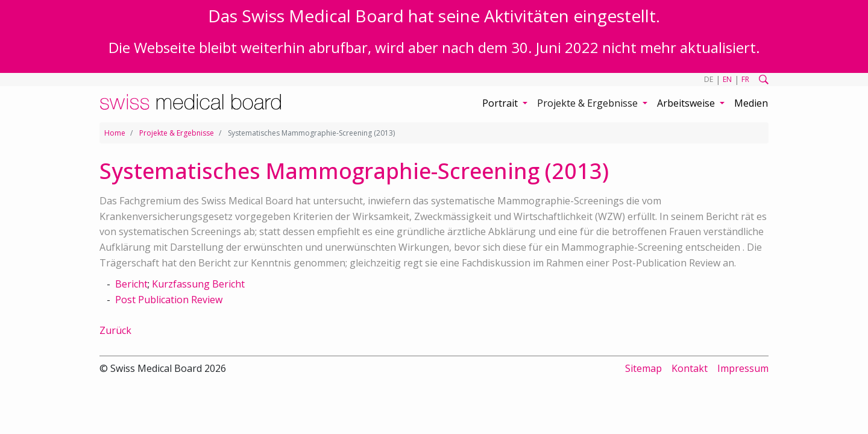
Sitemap (643, 368)
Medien (751, 103)
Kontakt (690, 368)
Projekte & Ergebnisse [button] (589, 103)
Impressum (743, 368)
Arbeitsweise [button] (687, 103)
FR (745, 79)
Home (115, 133)
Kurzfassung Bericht (198, 284)
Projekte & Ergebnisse (177, 133)
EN (727, 79)
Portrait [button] (501, 103)
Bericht (131, 284)
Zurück (115, 330)
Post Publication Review (169, 300)
